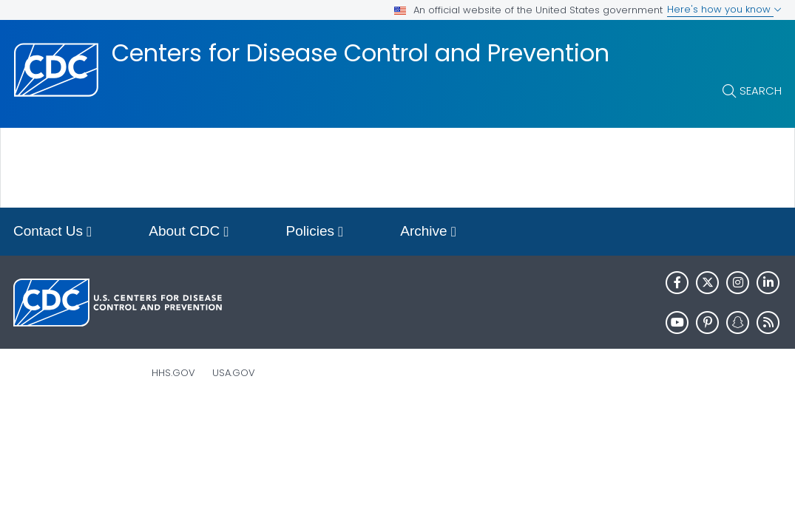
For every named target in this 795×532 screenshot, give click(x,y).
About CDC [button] (189, 232)
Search (761, 91)
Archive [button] (428, 232)
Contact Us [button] (53, 232)
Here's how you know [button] (724, 9)
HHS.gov (173, 373)
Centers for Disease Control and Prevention (361, 53)
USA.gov (234, 373)
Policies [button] (315, 232)
